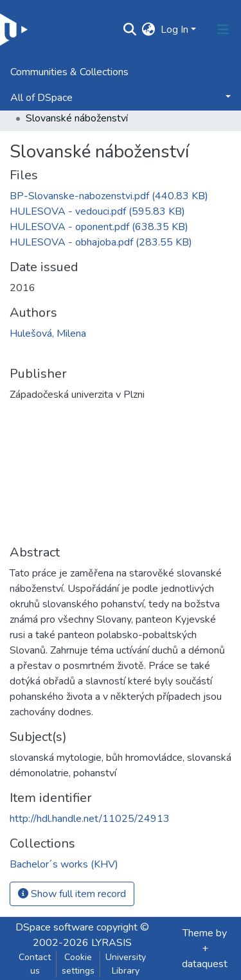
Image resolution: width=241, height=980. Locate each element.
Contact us (35, 964)
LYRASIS (112, 943)
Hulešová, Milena (48, 334)
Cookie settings (78, 964)
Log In (174, 30)
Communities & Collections (69, 72)
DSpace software (55, 927)
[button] (149, 30)
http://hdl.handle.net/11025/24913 (90, 819)
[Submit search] (130, 30)
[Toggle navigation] (223, 30)
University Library (126, 964)
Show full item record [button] (72, 894)
